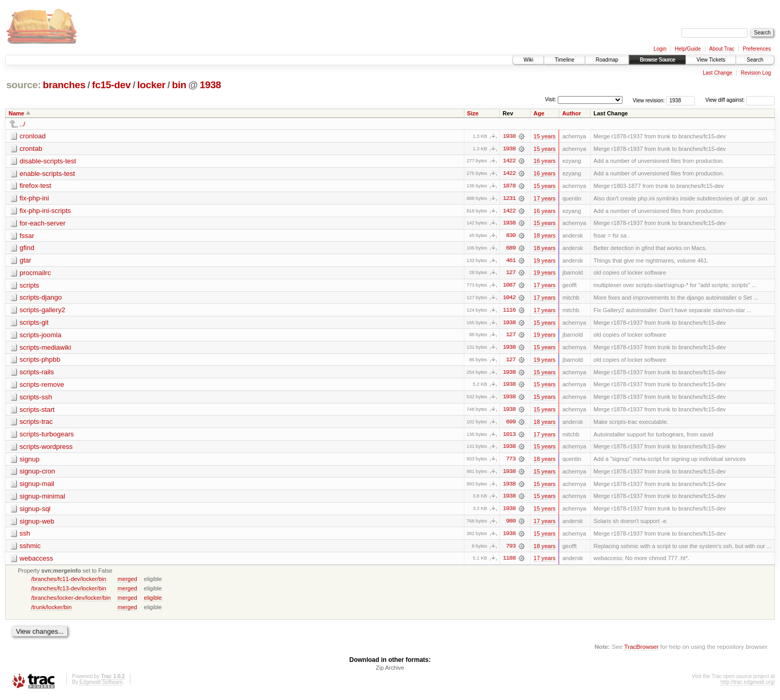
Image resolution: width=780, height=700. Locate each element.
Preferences (757, 49)
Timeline (564, 60)
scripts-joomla (41, 336)
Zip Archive (390, 672)
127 (511, 274)
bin (179, 85)
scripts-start (37, 412)
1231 (509, 199)
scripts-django (41, 299)
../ (23, 124)
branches (64, 85)
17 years (545, 199)
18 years (545, 236)
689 (511, 249)
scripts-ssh (36, 399)
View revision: (649, 100)
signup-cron (38, 474)
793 (511, 550)
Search (755, 60)
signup (30, 462)
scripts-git (34, 324)
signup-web (37, 524)
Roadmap (607, 60)
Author (571, 113)
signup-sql (35, 512)
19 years (545, 262)
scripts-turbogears (47, 437)
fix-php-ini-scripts (45, 211)
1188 (509, 562)
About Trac (722, 49)
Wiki (528, 60)
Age (539, 113)
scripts (30, 286)
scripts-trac (37, 424)
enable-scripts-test (47, 174)
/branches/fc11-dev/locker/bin (68, 583)
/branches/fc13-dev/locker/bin (68, 592)
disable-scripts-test (48, 161)
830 (511, 236)
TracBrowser (641, 651)
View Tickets (711, 60)
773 (511, 462)
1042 (509, 299)
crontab (31, 149)
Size (473, 113)
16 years (545, 161)
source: (23, 85)
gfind (27, 249)
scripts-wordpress (46, 449)
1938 (211, 85)
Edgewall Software (101, 686)
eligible (153, 601)
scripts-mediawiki (46, 349)
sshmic (30, 549)
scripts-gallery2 (43, 311)
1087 (509, 287)
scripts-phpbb (40, 361)
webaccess (37, 562)
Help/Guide (688, 49)
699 (511, 424)
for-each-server (43, 224)
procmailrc (35, 274)
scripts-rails (37, 374)
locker (151, 85)
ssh (25, 537)
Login (660, 49)
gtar (26, 261)
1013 (509, 437)
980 (511, 525)
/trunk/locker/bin (51, 611)
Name (17, 113)
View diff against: (740, 100)
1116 (509, 312)
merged (127, 583)
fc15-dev (111, 85)
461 (511, 262)
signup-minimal (43, 499)
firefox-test (36, 186)
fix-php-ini (34, 199)
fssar (27, 236)
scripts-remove (42, 387)
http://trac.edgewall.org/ (748, 686)
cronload (33, 136)
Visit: (550, 99)
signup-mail (37, 487)
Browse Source (657, 60)
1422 (509, 161)
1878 (509, 186)
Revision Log (756, 73)
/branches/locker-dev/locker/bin (71, 601)
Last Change (718, 73)
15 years (545, 136)
